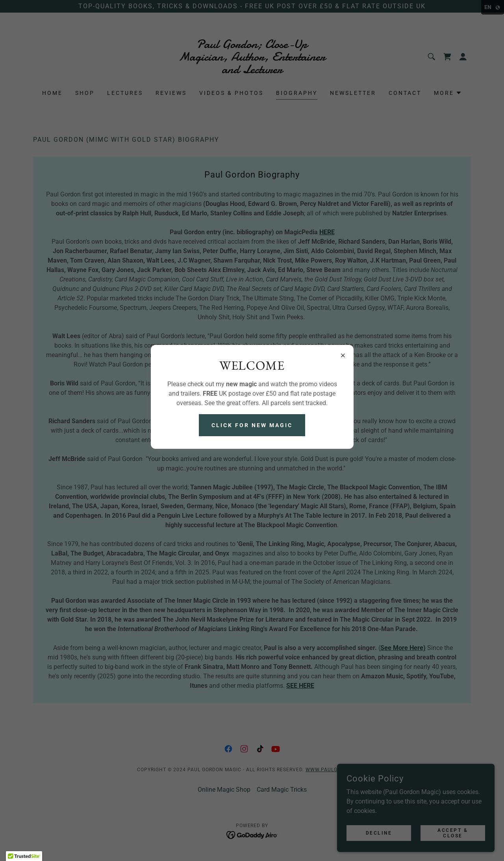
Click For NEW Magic (252, 425)
